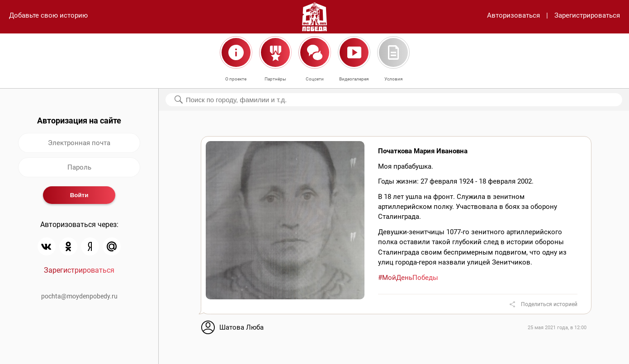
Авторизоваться (513, 15)
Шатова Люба (241, 327)
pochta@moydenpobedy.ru (79, 296)
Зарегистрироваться (587, 15)
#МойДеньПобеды (408, 278)
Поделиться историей (549, 304)
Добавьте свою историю (48, 15)
